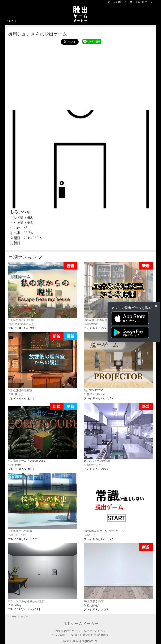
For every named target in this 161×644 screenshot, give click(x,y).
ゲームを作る (115, 2)
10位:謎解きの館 (118, 573)
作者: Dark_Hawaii (94, 394)
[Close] (156, 306)
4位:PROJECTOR (118, 362)
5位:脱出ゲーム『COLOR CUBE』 (43, 433)
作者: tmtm (15, 465)
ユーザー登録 (132, 2)
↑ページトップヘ (18, 617)
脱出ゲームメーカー (81, 624)
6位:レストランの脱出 (118, 433)
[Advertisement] (80, 76)
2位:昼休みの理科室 (118, 292)
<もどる (12, 21)
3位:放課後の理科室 (43, 362)
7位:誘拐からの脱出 (43, 503)
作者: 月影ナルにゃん (21, 324)
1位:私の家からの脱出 (43, 292)
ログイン (147, 2)
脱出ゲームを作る (95, 631)
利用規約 (104, 635)
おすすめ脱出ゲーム (68, 631)
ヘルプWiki (58, 635)
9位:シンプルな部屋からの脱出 (43, 573)
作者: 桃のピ (91, 324)
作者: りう (90, 535)
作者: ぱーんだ (92, 465)
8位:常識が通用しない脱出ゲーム (118, 503)
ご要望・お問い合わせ (83, 635)
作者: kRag (15, 605)
